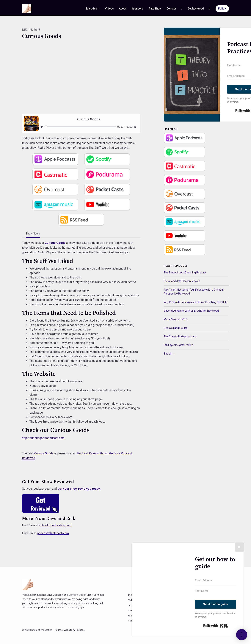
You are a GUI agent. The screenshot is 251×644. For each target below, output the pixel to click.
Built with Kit (216, 626)
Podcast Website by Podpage (70, 630)
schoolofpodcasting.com (55, 525)
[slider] (80, 127)
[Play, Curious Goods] (42, 127)
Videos (109, 9)
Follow (222, 9)
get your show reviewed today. (79, 489)
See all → (169, 354)
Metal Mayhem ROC (175, 319)
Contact (171, 9)
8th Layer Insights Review (179, 345)
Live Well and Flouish (176, 328)
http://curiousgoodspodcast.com (43, 438)
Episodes (91, 9)
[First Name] (216, 591)
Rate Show (155, 9)
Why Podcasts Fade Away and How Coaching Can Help (196, 302)
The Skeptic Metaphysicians (180, 336)
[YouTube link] (182, 9)
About (123, 9)
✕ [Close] (239, 547)
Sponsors (137, 9)
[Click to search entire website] (210, 9)
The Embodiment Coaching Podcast (185, 273)
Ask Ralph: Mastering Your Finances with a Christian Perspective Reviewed (194, 292)
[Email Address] (216, 581)
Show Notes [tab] (33, 234)
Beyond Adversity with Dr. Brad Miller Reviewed (191, 311)
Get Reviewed (196, 9)
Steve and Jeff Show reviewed (182, 281)
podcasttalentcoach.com (53, 533)
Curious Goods (55, 243)
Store (131, 611)
